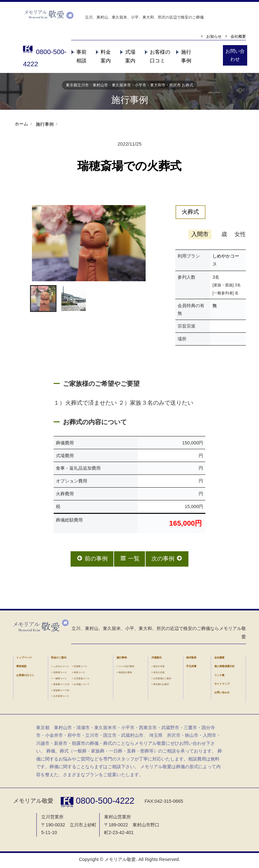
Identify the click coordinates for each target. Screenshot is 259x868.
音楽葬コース (80, 668)
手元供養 (191, 668)
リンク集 (219, 677)
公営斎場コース (82, 680)
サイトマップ (222, 685)
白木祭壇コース (61, 698)
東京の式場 (159, 668)
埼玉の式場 (159, 674)
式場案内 (156, 659)
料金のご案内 (59, 659)
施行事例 (44, 126)
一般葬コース (60, 680)
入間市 (200, 236)
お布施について (82, 686)
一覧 (130, 560)
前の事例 (91, 560)
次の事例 (168, 560)
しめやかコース (61, 668)
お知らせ (211, 37)
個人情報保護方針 (225, 668)
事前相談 (21, 668)
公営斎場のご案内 (162, 680)
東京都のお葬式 (161, 686)
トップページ (24, 659)
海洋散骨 (191, 659)
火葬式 (191, 214)
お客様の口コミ (25, 677)
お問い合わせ (222, 694)
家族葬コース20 (61, 692)
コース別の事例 (126, 668)
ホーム (21, 125)
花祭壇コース (60, 674)
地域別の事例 (125, 674)
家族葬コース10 (61, 686)
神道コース (79, 674)
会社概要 (238, 37)
